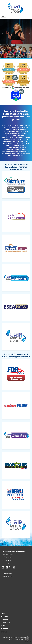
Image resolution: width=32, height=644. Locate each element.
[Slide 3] (15, 56)
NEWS (3, 626)
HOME (3, 613)
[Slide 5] (21, 56)
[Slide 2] (11, 56)
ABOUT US (5, 616)
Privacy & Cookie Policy (16, 639)
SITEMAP (4, 632)
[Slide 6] (24, 56)
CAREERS (4, 619)
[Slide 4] (18, 56)
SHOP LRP (5, 629)
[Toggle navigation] (3, 16)
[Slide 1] (8, 56)
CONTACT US (6, 623)
